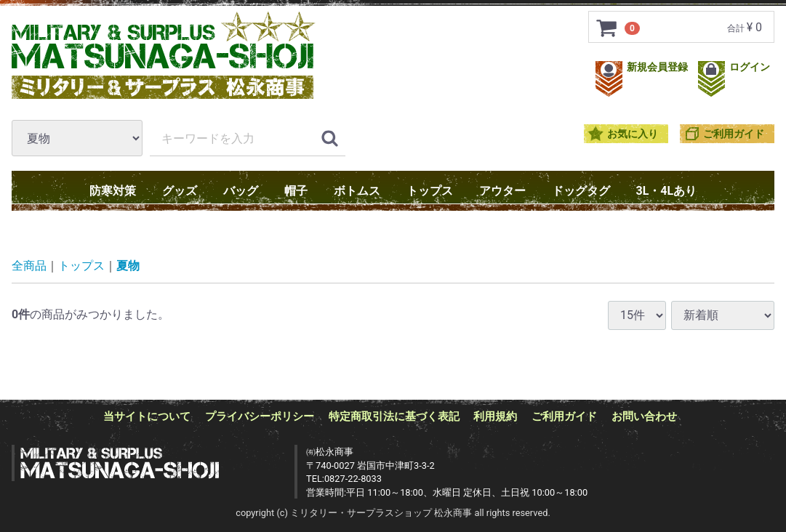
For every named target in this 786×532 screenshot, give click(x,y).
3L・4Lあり (667, 191)
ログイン (734, 67)
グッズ (180, 191)
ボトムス (357, 191)
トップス (430, 191)
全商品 (29, 266)
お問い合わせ (644, 416)
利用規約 (495, 416)
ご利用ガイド (734, 134)
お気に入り (633, 134)
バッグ (241, 191)
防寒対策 (113, 191)
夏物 (128, 266)
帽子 (296, 191)
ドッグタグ (581, 191)
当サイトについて (147, 416)
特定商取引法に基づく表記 (394, 416)
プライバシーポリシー (260, 416)
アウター (502, 191)
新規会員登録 (643, 67)
